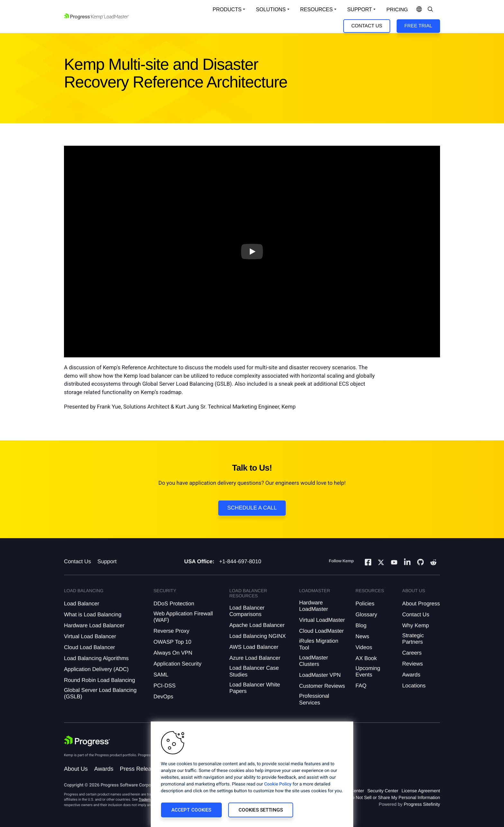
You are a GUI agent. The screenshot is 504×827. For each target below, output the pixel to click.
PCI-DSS (164, 686)
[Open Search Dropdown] (430, 10)
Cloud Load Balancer (90, 647)
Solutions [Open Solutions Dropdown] (271, 9)
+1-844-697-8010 (240, 561)
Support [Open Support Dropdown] (360, 9)
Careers (412, 653)
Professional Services (314, 699)
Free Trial (418, 26)
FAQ (361, 686)
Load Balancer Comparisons (247, 611)
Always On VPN (173, 653)
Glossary (366, 615)
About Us (76, 769)
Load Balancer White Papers (255, 688)
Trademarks (148, 799)
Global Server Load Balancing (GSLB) (100, 693)
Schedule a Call (252, 508)
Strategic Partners (413, 639)
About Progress (421, 604)
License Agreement (421, 791)
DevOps (163, 697)
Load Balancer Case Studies (254, 671)
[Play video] (252, 252)
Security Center (383, 791)
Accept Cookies (191, 810)
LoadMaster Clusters (314, 661)
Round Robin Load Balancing (99, 680)
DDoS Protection (174, 604)
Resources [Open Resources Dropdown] (316, 9)
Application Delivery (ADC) (96, 669)
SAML (161, 675)
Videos (364, 647)
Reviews (412, 664)
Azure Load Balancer (255, 658)
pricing (397, 10)
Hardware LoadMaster (314, 606)
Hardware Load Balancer (94, 625)
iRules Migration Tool (319, 644)
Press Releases (140, 769)
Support (107, 561)
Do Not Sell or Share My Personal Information (394, 797)
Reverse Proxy (171, 631)
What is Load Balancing (93, 615)
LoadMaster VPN (320, 675)
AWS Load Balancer (254, 647)
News (362, 636)
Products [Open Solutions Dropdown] (227, 9)
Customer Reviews (322, 686)
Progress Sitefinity (422, 804)
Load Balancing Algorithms (96, 658)
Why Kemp (415, 625)
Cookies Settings (261, 810)
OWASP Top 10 (172, 642)
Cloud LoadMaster (322, 631)
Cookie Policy (278, 784)
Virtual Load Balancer (90, 636)
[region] (252, 774)
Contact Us (367, 26)
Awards (411, 675)
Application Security (177, 664)
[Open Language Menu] (419, 10)
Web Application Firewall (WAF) (183, 617)
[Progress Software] (87, 741)
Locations (414, 686)
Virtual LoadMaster (322, 620)
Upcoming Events (368, 671)
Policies (365, 604)
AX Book (366, 658)
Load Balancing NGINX (257, 636)
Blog (361, 625)
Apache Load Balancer (257, 625)
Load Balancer (82, 604)
